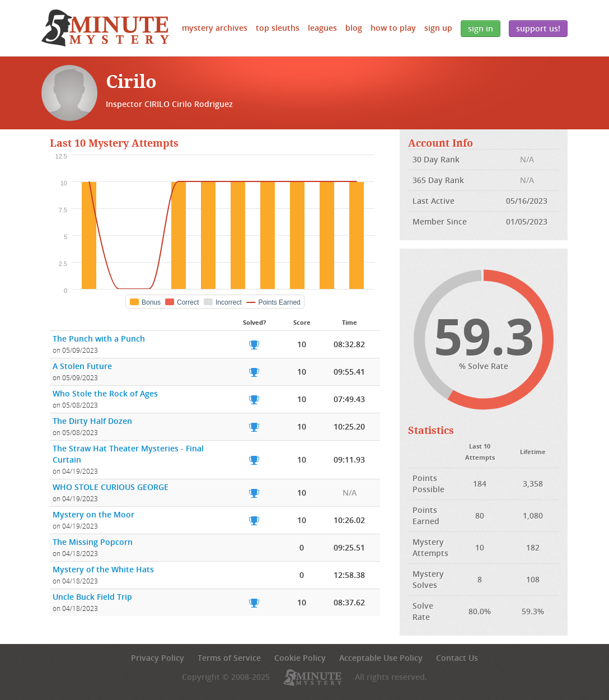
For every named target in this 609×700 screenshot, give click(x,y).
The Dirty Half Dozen (92, 421)
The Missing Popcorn (93, 542)
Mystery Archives (215, 28)
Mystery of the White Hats (103, 569)
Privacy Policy (158, 658)
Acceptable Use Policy (381, 658)
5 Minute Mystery (105, 28)
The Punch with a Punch (99, 339)
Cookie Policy (300, 658)
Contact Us (457, 658)
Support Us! (538, 28)
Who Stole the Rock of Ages (105, 393)
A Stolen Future (82, 366)
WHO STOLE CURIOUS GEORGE (111, 487)
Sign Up (438, 28)
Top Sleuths (278, 28)
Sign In (481, 28)
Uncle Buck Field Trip (92, 597)
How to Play (393, 28)
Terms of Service (229, 658)
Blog (354, 28)
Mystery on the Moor (93, 514)
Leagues (322, 28)
